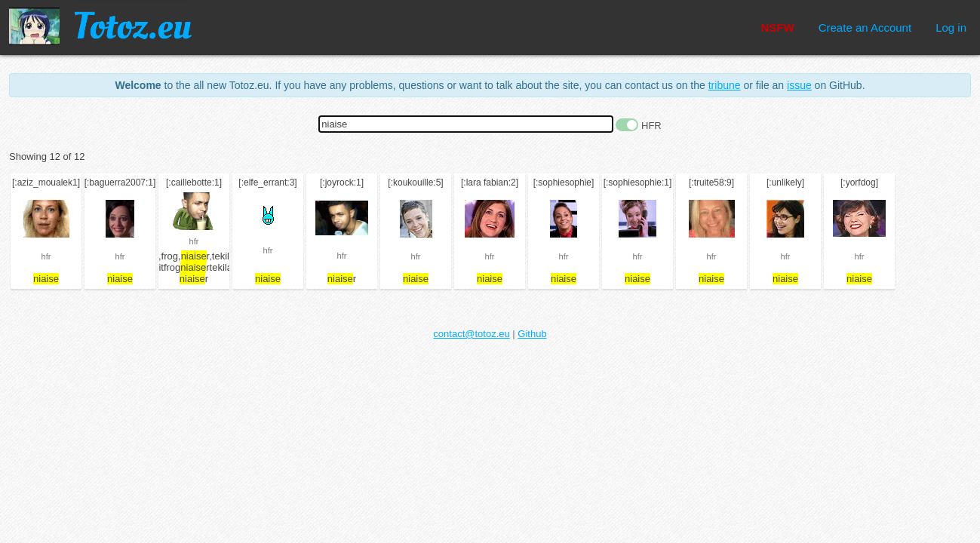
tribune (725, 85)
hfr (46, 256)
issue (799, 85)
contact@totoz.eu (471, 334)
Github (532, 334)
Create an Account (865, 28)
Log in (951, 28)
